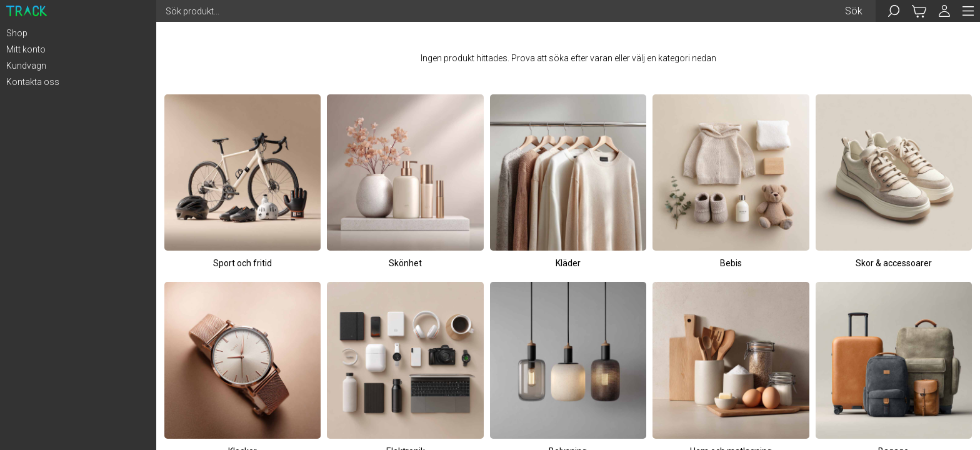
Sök (854, 11)
